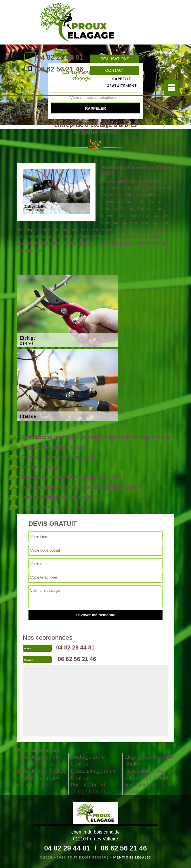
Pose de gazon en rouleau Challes (38, 760)
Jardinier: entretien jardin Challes (38, 781)
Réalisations (115, 59)
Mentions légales (132, 857)
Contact (115, 70)
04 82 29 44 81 (60, 57)
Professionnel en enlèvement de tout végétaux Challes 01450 (146, 781)
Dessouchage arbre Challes (93, 774)
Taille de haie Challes (41, 771)
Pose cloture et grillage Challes (88, 788)
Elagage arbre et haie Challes (149, 760)
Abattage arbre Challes (88, 760)
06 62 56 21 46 (60, 69)
